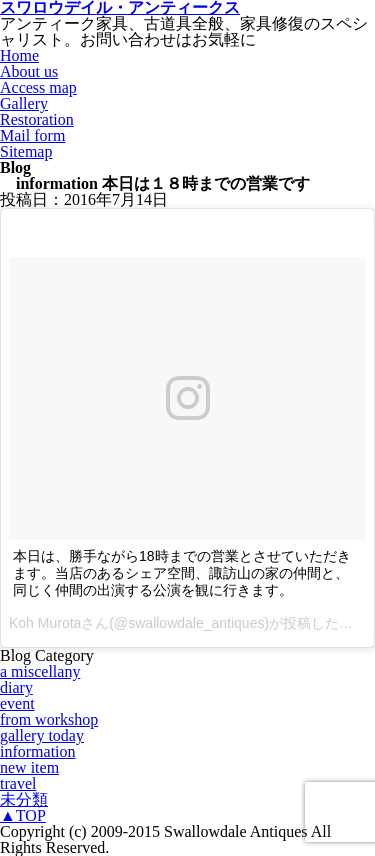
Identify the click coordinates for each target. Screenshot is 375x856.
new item (29, 767)
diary (16, 687)
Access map (38, 87)
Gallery (24, 103)
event (17, 703)
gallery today (42, 735)
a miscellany (40, 671)
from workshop (49, 719)
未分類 (24, 799)
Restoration (37, 119)
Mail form (32, 135)
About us (29, 71)
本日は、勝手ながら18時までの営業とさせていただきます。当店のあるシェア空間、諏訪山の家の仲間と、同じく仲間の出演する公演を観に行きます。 (182, 573)
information (38, 751)
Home (19, 55)
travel (18, 783)
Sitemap (26, 151)
